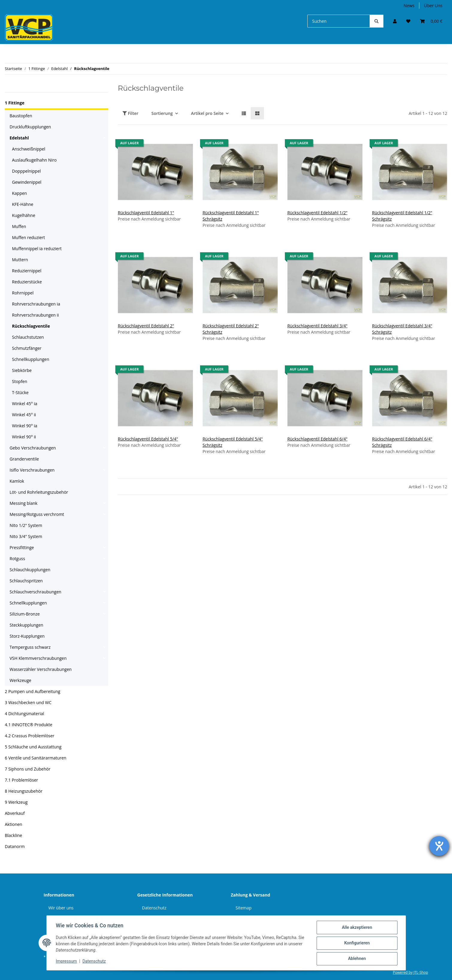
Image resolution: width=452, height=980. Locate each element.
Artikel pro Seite (207, 113)
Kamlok (17, 481)
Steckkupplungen (26, 625)
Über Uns (433, 6)
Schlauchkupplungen (30, 570)
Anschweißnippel (29, 149)
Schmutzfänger (27, 348)
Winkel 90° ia (25, 426)
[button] (395, 21)
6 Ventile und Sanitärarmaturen (35, 758)
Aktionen (13, 824)
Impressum (67, 961)
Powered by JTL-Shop (410, 972)
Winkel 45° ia (25, 404)
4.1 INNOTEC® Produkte (29, 725)
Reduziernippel (27, 271)
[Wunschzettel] (408, 21)
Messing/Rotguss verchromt (37, 514)
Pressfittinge (22, 547)
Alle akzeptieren (357, 928)
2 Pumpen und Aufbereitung (32, 691)
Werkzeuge (20, 680)
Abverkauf (15, 813)
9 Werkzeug (16, 802)
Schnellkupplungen (31, 359)
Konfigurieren (357, 943)
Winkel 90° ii (24, 437)
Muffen (19, 226)
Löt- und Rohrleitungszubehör (39, 492)
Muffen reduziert (28, 237)
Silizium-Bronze (25, 614)
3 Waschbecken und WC (28, 702)
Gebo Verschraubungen (33, 448)
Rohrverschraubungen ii (35, 315)
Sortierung (162, 113)
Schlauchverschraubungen (35, 592)
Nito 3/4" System (26, 536)
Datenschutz (154, 908)
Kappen (19, 193)
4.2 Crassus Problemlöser (30, 736)
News (409, 6)
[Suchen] (339, 21)
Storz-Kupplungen (27, 636)
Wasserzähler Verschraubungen (41, 669)
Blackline (13, 835)
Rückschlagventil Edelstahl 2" (146, 326)
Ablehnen (357, 959)
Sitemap (244, 908)
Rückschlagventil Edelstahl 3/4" (317, 326)
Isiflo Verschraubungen (32, 470)
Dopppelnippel (26, 171)
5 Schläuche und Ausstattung (33, 747)
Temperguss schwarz (30, 647)
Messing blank (24, 503)
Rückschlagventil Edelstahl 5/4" (148, 439)
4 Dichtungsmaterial (24, 714)
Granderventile (24, 459)
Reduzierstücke (27, 282)
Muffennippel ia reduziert (37, 249)
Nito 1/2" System (26, 525)
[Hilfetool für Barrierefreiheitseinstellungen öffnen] (439, 846)
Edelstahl (19, 138)
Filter (130, 113)
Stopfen (20, 381)
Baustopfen (21, 116)
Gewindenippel (27, 182)
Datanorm (15, 846)
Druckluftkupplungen (30, 127)
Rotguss (17, 559)
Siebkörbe (22, 370)
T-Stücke (20, 392)
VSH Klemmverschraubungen (38, 658)
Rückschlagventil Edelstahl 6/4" (317, 439)
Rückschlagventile (31, 326)
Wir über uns (61, 908)
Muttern (20, 260)
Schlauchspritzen (26, 581)
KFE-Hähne (23, 204)
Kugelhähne (24, 215)
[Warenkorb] (431, 21)
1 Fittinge (15, 103)
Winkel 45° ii (24, 415)
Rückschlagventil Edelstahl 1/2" (317, 213)
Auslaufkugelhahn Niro (34, 160)
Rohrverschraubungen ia (36, 304)
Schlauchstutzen (28, 337)
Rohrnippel (23, 293)
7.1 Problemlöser (21, 780)
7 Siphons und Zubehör (28, 769)
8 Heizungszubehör (24, 791)
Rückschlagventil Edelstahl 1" (146, 213)
